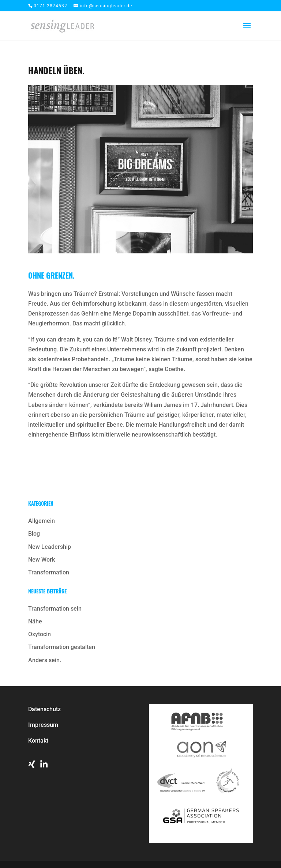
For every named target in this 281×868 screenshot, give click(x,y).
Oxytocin (40, 634)
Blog (34, 534)
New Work (42, 560)
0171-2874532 (50, 6)
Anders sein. (45, 660)
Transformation (49, 572)
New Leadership (50, 547)
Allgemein (42, 521)
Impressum (43, 725)
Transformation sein (55, 609)
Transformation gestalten (62, 647)
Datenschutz (44, 709)
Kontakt (38, 741)
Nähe (35, 621)
